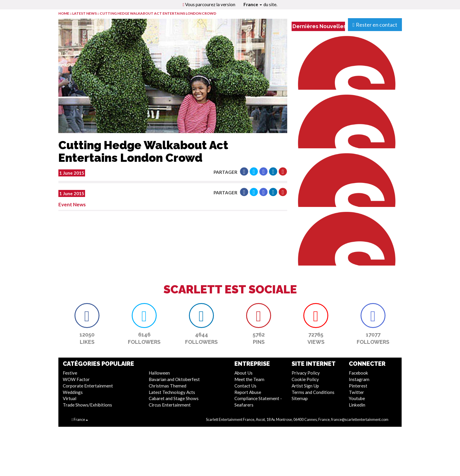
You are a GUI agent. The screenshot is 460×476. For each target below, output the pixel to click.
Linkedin (357, 405)
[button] (244, 171)
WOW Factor (76, 379)
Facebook (358, 373)
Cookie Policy (305, 379)
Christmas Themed (168, 386)
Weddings (73, 392)
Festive (70, 373)
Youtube (357, 398)
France (253, 4)
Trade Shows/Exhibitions (87, 405)
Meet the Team (249, 379)
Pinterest (358, 386)
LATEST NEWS (85, 13)
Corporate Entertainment (88, 386)
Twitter (356, 392)
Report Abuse (248, 392)
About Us (243, 373)
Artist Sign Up (305, 386)
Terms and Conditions (313, 392)
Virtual (70, 398)
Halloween (159, 373)
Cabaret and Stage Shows (174, 398)
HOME (64, 13)
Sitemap (300, 398)
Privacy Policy (306, 373)
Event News (72, 204)
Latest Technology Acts (172, 392)
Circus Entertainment (170, 405)
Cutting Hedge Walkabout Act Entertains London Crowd (158, 13)
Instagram (359, 379)
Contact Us (245, 386)
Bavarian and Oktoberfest (174, 379)
